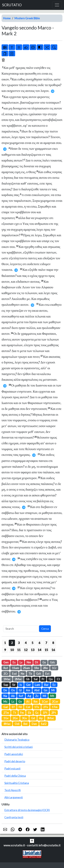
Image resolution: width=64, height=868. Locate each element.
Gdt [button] (39, 674)
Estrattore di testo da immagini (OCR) (27, 810)
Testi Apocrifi (13, 790)
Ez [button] (54, 685)
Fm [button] (22, 713)
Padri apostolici (14, 754)
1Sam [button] (15, 668)
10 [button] (12, 650)
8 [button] (53, 643)
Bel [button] (25, 724)
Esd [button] (14, 674)
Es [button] (14, 662)
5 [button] (33, 643)
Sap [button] (6, 685)
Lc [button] (13, 701)
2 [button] (12, 643)
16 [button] (53, 650)
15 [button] (46, 650)
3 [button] (19, 643)
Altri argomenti (14, 797)
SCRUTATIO (12, 5)
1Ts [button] (37, 707)
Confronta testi (14, 817)
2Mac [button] (18, 679)
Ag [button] (29, 696)
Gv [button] (20, 701)
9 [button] (5, 650)
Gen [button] (6, 662)
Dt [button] (37, 662)
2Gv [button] (15, 718)
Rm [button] (36, 701)
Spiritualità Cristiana (17, 783)
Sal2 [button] (44, 724)
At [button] (28, 701)
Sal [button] (36, 679)
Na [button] (5, 696)
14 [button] (39, 650)
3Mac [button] (50, 718)
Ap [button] (41, 718)
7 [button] (46, 643)
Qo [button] (51, 679)
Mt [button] (52, 696)
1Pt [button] (45, 713)
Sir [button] (14, 685)
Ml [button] (44, 696)
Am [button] (28, 690)
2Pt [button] (54, 713)
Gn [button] (46, 690)
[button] (32, 840)
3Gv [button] (24, 718)
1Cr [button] (54, 668)
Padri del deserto (15, 761)
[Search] (21, 629)
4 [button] (26, 643)
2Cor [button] (55, 701)
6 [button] (39, 643)
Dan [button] (34, 724)
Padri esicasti (12, 768)
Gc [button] (37, 713)
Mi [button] (53, 690)
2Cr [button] (6, 674)
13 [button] (33, 650)
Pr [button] (43, 679)
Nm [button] (29, 662)
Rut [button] (6, 668)
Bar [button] (46, 685)
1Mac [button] (7, 679)
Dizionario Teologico (17, 740)
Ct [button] (58, 679)
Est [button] (47, 674)
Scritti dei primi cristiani (18, 747)
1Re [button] (36, 668)
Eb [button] (30, 713)
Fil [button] (20, 707)
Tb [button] (30, 674)
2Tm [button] (6, 713)
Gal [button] (6, 707)
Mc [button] (5, 701)
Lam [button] (37, 685)
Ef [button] (13, 707)
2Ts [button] (46, 707)
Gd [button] (33, 718)
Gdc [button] (53, 662)
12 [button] (26, 650)
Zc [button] (37, 696)
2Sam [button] (26, 668)
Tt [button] (15, 713)
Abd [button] (37, 690)
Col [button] (28, 707)
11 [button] (19, 650)
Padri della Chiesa (15, 776)
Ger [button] (28, 685)
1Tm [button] (55, 707)
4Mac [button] (7, 724)
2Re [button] (45, 668)
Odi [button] (17, 724)
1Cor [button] (45, 701)
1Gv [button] (6, 718)
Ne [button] (23, 674)
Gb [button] (28, 679)
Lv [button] (21, 662)
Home (7, 18)
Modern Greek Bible (27, 18)
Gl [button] (20, 690)
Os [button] (13, 690)
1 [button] (5, 643)
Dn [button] (5, 690)
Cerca (45, 629)
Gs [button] (44, 662)
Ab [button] (13, 696)
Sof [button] (21, 696)
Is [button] (21, 685)
